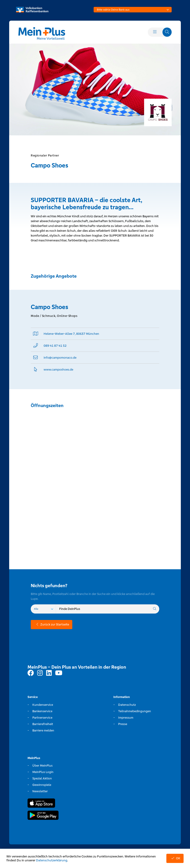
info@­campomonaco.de (60, 358)
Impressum (126, 718)
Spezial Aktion (42, 778)
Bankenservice (42, 711)
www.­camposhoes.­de (58, 370)
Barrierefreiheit (43, 724)
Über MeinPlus (42, 766)
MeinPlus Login (43, 772)
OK (175, 858)
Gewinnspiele (42, 785)
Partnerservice (42, 718)
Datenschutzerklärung (52, 860)
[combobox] (133, 10)
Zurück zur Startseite (52, 624)
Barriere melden (43, 730)
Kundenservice (43, 705)
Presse (123, 724)
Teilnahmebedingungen (135, 711)
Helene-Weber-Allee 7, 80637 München (71, 334)
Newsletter (40, 791)
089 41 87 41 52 (55, 346)
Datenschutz (127, 705)
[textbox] (133, 10)
